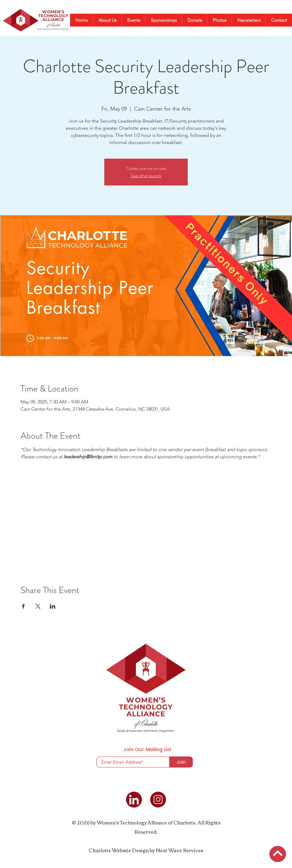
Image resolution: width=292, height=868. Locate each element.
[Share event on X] (38, 606)
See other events (146, 175)
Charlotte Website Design (119, 850)
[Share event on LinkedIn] (53, 606)
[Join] (181, 762)
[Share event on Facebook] (23, 606)
